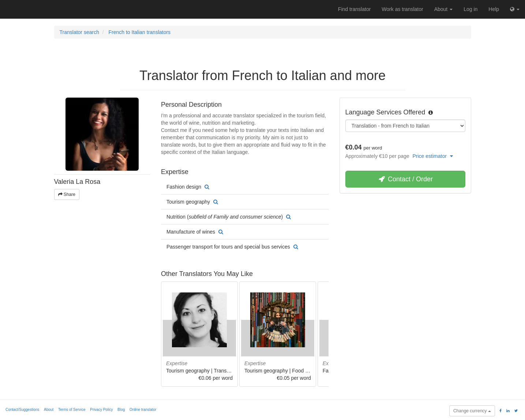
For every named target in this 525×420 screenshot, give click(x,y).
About (443, 9)
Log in (470, 9)
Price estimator (433, 156)
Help (494, 9)
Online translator (143, 410)
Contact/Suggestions (22, 410)
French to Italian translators (139, 32)
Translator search (79, 32)
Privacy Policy (101, 410)
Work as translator (402, 9)
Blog (121, 410)
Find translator (354, 9)
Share (67, 194)
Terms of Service (72, 410)
